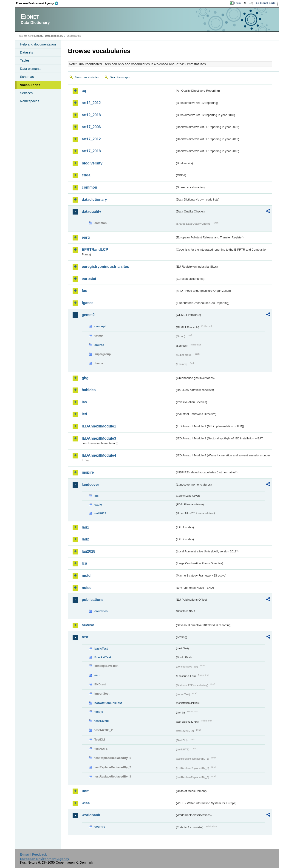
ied (84, 414)
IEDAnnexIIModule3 (99, 438)
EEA (39, 3)
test (85, 637)
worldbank (91, 815)
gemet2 (88, 315)
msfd (86, 575)
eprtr (86, 237)
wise (86, 803)
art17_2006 (91, 127)
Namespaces (30, 101)
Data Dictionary (54, 36)
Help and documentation (38, 44)
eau (97, 675)
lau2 (85, 539)
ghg (85, 378)
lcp (84, 563)
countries (101, 611)
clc (96, 496)
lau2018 (89, 551)
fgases (88, 303)
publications (93, 600)
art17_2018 (91, 151)
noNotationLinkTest (108, 703)
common (89, 187)
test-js (99, 712)
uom (86, 791)
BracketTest (103, 657)
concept (100, 326)
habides (89, 390)
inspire (88, 472)
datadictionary (94, 199)
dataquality (91, 211)
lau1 (85, 527)
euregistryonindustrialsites (105, 267)
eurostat (89, 279)
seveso (88, 625)
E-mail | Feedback (33, 854)
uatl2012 (100, 513)
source (99, 345)
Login (237, 3)
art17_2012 (91, 139)
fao (85, 291)
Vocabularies (30, 85)
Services (26, 93)
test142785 (102, 721)
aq (84, 91)
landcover (90, 485)
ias (84, 402)
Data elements (31, 69)
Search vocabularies (87, 77)
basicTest (101, 649)
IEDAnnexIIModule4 (99, 455)
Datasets (27, 52)
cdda (86, 175)
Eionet (38, 36)
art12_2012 (91, 103)
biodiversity (92, 163)
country (100, 827)
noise (87, 588)
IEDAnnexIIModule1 (99, 426)
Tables (25, 60)
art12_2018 (91, 115)
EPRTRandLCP (95, 250)
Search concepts (120, 77)
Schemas (27, 77)
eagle (98, 505)
